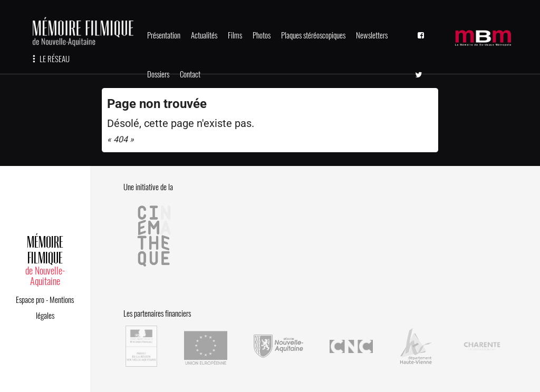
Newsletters (372, 35)
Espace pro (30, 300)
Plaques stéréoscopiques (313, 35)
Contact (190, 74)
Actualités (204, 35)
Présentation (164, 35)
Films (235, 35)
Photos (262, 35)
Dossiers (158, 74)
